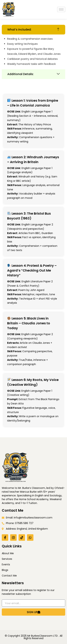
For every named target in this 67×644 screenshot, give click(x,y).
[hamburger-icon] (61, 9)
